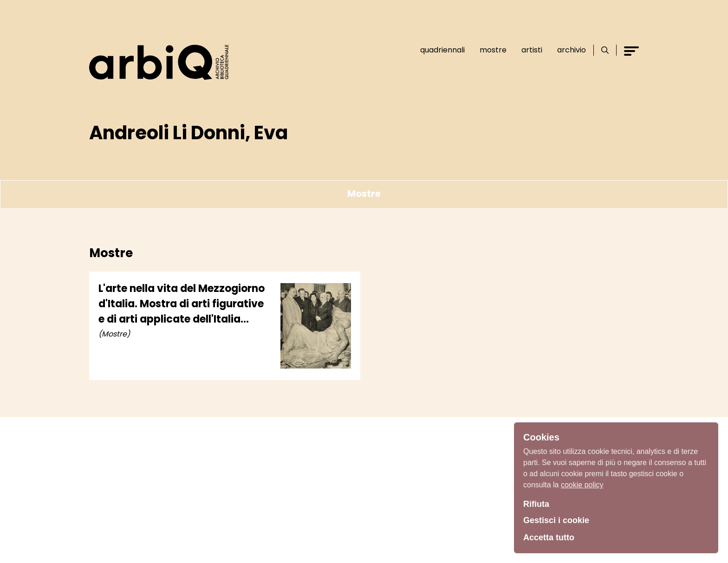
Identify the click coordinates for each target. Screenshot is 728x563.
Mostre (493, 50)
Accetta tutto (549, 537)
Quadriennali (442, 50)
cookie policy (582, 485)
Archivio (572, 50)
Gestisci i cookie (556, 520)
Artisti (532, 50)
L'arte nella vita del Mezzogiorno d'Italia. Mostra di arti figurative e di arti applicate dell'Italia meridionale (182, 304)
